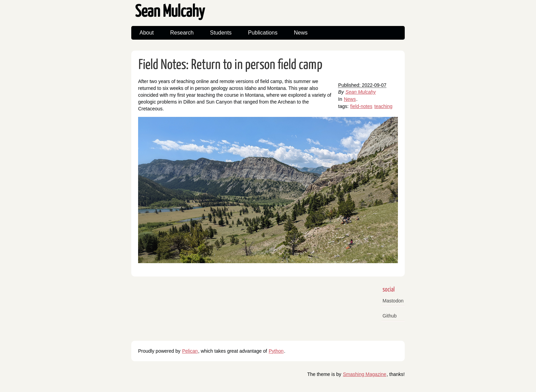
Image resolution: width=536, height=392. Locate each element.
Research (182, 33)
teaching (383, 106)
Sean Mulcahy (170, 12)
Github (390, 316)
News (301, 33)
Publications (263, 33)
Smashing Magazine (365, 374)
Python (276, 351)
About (147, 33)
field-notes (361, 106)
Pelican (190, 351)
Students (221, 33)
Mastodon (393, 301)
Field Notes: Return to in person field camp (230, 65)
